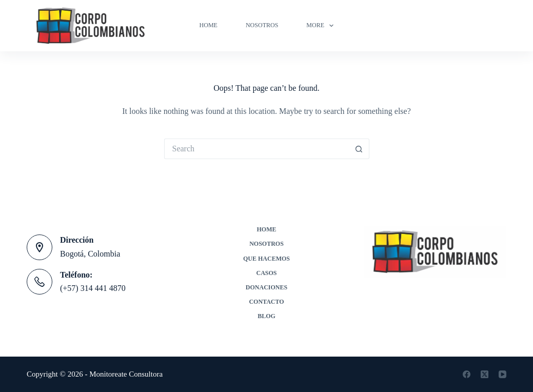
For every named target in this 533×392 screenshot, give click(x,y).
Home (209, 25)
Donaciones (266, 287)
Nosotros (262, 25)
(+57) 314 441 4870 (93, 288)
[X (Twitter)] (485, 374)
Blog (266, 316)
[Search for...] (256, 149)
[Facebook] (467, 374)
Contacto (266, 302)
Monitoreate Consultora (126, 374)
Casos (266, 273)
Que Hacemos (266, 259)
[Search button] (359, 149)
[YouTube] (502, 374)
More (322, 26)
